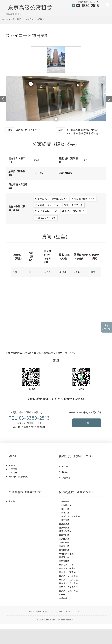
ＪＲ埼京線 (64, 527)
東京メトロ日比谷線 (68, 594)
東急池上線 (64, 572)
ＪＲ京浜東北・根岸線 (69, 531)
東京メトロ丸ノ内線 (68, 605)
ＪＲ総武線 (64, 516)
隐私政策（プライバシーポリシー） (69, 626)
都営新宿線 (64, 542)
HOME (12, 480)
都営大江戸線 (65, 546)
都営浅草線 (64, 538)
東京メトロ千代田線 (68, 598)
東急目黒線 (64, 564)
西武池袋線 (64, 553)
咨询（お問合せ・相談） (38, 626)
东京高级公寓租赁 (30, 7)
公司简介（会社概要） (19, 491)
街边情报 (66, 492)
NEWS (65, 487)
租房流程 (13, 484)
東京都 (12, 516)
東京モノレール (66, 579)
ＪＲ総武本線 (65, 520)
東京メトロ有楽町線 (68, 590)
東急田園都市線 (66, 568)
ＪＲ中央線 (64, 535)
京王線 (62, 609)
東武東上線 (64, 561)
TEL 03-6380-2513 (29, 432)
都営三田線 (64, 549)
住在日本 (13, 487)
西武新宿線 (64, 557)
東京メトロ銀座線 (67, 583)
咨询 (87, 437)
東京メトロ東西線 (67, 587)
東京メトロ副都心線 (68, 602)
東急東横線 (64, 576)
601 (15, 286)
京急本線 (63, 613)
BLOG (65, 481)
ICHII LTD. (50, 634)
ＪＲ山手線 (64, 523)
